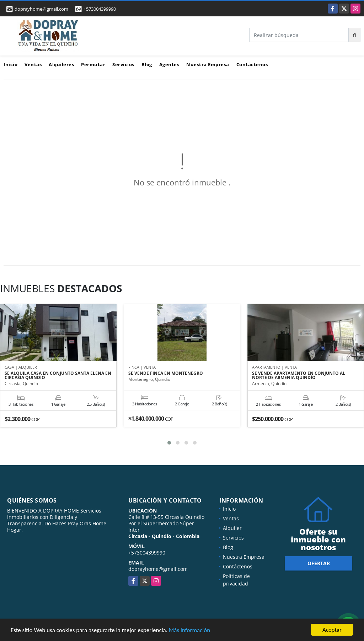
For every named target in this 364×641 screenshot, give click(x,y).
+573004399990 (100, 9)
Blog (147, 64)
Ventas (33, 64)
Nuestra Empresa (208, 64)
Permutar (93, 64)
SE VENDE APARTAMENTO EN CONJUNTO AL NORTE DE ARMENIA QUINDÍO (299, 375)
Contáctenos (252, 64)
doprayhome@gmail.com (158, 569)
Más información (189, 630)
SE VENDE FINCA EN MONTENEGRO (166, 373)
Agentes (169, 64)
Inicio (10, 64)
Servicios (123, 64)
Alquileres (61, 64)
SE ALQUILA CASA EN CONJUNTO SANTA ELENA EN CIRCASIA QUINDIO (58, 375)
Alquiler (232, 528)
